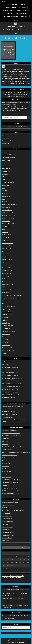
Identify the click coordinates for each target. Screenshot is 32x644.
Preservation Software (8, 521)
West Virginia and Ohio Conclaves (11, 491)
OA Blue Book (6, 461)
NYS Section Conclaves (22, 14)
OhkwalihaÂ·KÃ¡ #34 (7, 284)
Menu (5, 2)
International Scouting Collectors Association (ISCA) (16, 452)
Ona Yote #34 (5, 287)
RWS (3, 304)
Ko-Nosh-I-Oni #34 (7, 235)
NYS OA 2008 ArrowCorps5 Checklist (12, 378)
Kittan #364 (5, 232)
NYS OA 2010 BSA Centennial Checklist (12, 384)
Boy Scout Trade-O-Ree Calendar (11, 433)
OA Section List (6, 463)
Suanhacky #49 (6, 323)
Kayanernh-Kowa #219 (8, 224)
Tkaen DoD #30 (6, 334)
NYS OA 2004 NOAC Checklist (10, 373)
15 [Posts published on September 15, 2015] (8, 559)
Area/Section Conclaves (8, 158)
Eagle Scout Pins (6, 449)
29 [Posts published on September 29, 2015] (8, 566)
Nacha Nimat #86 (7, 265)
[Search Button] (16, 34)
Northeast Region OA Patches (10, 458)
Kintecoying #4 (6, 226)
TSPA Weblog (6, 541)
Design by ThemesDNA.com (16, 642)
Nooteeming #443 (7, 276)
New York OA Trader (16, 27)
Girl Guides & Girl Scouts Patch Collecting (13, 510)
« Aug (3, 568)
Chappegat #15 (6, 171)
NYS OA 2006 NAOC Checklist (10, 376)
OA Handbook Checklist (8, 398)
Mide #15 (4, 254)
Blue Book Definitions (11, 8)
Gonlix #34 (5, 202)
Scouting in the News (8, 312)
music (3, 262)
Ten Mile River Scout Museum (10, 483)
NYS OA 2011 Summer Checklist (10, 389)
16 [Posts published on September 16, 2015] (12, 559)
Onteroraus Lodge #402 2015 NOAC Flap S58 (8, 51)
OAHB (4, 282)
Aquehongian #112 (7, 155)
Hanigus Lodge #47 (7, 210)
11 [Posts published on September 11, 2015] (20, 556)
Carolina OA (5, 441)
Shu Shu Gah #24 (6, 317)
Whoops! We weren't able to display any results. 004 (13, 577)
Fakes (4, 188)
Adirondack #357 (6, 152)
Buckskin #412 (6, 169)
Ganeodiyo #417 (6, 196)
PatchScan (5, 474)
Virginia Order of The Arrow (10, 488)
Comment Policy (22, 8)
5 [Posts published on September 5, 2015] (24, 553)
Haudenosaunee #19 (7, 213)
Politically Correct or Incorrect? (10, 298)
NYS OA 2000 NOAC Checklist (10, 367)
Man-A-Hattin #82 (7, 248)
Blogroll (4, 163)
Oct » (7, 568)
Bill (3, 55)
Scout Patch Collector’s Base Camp (11, 480)
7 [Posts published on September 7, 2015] (4, 556)
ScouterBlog (5, 524)
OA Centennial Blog (7, 513)
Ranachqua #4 (6, 301)
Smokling (5, 320)
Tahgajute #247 (6, 328)
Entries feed (5, 138)
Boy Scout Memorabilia (8, 505)
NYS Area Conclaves (9, 14)
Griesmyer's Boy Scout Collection (11, 409)
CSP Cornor (5, 444)
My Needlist (5, 365)
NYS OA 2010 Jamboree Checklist (11, 387)
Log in (4, 135)
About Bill (23, 4)
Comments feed (6, 141)
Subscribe (16, 20)
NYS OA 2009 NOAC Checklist (10, 381)
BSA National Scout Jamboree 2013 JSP (12, 436)
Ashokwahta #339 (7, 160)
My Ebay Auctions (7, 362)
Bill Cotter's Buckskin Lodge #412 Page (12, 406)
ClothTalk (4, 508)
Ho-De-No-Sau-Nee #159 (8, 215)
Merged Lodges (6, 251)
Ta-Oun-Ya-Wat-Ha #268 (8, 326)
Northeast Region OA (8, 279)
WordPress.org (6, 143)
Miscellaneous (6, 257)
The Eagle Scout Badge (8, 485)
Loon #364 (5, 240)
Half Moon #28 (6, 207)
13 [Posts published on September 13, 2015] (28, 556)
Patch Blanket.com (7, 516)
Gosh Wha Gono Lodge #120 (9, 204)
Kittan (3, 229)
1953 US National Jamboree (9, 430)
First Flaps (5, 191)
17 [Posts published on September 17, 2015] (16, 559)
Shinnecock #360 (7, 315)
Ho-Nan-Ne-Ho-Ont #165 (8, 218)
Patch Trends (5, 466)
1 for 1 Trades (15, 4)
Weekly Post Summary (8, 350)
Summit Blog (5, 530)
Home (8, 4)
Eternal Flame (6, 185)
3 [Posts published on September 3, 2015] (16, 553)
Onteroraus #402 (8, 47)
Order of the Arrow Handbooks (11, 17)
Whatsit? (4, 353)
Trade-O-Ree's (6, 337)
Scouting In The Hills (7, 527)
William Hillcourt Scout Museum (11, 494)
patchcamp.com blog (7, 417)
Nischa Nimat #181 (7, 271)
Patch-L (4, 469)
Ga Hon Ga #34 (6, 193)
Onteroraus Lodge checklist (9, 414)
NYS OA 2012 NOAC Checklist (10, 392)
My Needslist (26, 11)
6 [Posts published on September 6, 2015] (28, 553)
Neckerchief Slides (7, 268)
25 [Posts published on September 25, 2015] (20, 563)
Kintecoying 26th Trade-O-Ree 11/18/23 (12, 11)
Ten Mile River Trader (8, 532)
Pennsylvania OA (6, 477)
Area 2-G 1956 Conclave (19, 598)
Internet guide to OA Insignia (10, 455)
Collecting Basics (6, 177)
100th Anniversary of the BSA (10, 502)
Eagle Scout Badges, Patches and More (12, 447)
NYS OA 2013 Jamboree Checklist (11, 395)
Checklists (5, 174)
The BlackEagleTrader (8, 535)
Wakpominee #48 (7, 348)
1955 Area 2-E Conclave (8, 619)
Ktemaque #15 (6, 237)
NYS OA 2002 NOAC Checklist (10, 370)
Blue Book (5, 166)
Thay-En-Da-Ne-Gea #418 (9, 331)
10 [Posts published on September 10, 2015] (16, 556)
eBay (3, 180)
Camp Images (6, 438)
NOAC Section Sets (7, 273)
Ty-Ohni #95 (5, 342)
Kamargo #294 (6, 221)
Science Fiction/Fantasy (8, 306)
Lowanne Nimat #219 (8, 243)
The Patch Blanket (7, 538)
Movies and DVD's (7, 259)
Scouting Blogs (6, 309)
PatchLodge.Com (6, 472)
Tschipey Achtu (6, 339)
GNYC (3, 199)
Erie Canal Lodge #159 (8, 182)
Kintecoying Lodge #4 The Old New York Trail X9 (15, 616)
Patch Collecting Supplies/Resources (12, 295)
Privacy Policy (25, 17)
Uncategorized (6, 345)
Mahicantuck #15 (6, 246)
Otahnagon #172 (6, 293)
